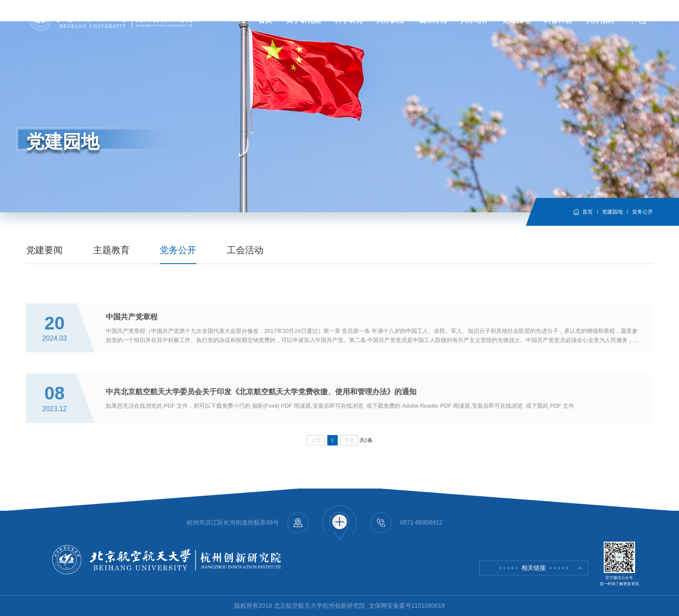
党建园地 (612, 212)
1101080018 (428, 606)
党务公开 (642, 212)
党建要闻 (44, 250)
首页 (588, 212)
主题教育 (111, 250)
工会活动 (245, 250)
